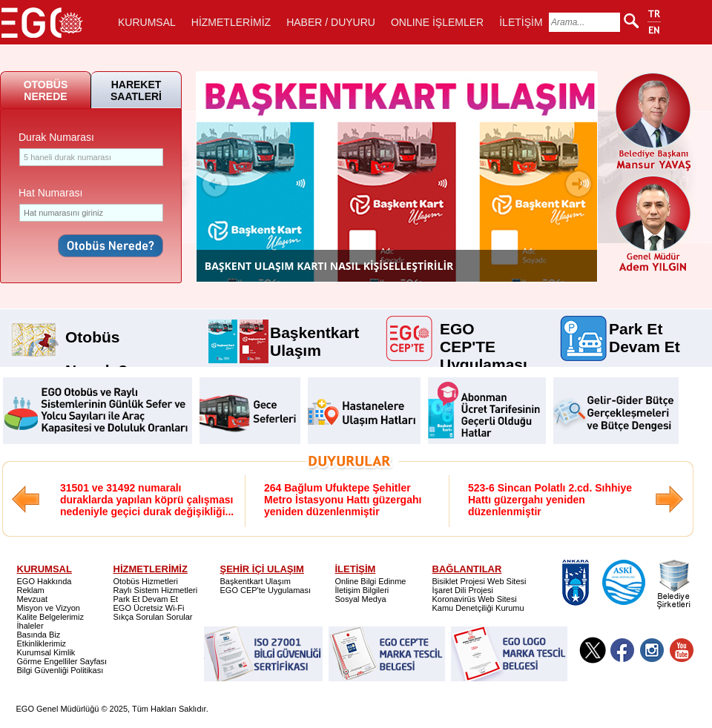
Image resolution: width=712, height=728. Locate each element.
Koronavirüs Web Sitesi (475, 599)
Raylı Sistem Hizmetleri (156, 590)
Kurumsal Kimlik (46, 652)
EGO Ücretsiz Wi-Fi (149, 608)
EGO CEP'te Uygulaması (266, 590)
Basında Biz (39, 635)
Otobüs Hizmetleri (146, 581)
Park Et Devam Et (645, 328)
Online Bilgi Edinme (371, 581)
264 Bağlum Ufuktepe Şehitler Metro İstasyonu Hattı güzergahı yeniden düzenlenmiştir (343, 500)
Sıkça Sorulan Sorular (153, 617)
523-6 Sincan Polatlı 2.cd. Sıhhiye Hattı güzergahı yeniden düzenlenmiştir (550, 500)
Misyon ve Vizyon (49, 608)
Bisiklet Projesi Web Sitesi (479, 581)
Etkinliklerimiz (42, 643)
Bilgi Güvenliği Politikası (60, 670)
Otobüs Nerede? (96, 332)
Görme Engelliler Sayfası (62, 661)
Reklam (31, 590)
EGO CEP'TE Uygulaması (484, 328)
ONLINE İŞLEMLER (437, 22)
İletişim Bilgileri (362, 590)
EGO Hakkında (44, 581)
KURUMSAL (147, 22)
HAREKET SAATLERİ (136, 90)
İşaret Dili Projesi (463, 590)
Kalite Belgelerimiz (50, 617)
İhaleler (30, 626)
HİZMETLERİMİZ (231, 22)
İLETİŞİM (521, 22)
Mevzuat (33, 599)
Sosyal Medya (361, 599)
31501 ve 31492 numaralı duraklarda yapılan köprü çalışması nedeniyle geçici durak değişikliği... (147, 500)
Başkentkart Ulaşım (314, 331)
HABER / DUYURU (331, 22)
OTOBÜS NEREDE (46, 90)
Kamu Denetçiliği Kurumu (478, 608)
